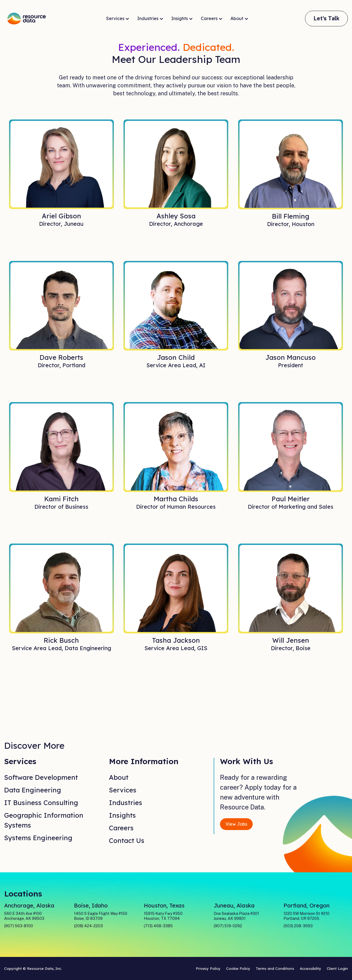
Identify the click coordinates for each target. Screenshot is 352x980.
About (239, 19)
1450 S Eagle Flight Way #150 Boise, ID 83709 (101, 916)
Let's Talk (326, 18)
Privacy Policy (208, 968)
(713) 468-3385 (158, 926)
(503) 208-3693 (298, 926)
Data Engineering (33, 790)
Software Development (41, 777)
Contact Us (127, 840)
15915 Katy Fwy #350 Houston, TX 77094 (163, 916)
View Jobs (236, 824)
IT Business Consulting (41, 803)
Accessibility (310, 968)
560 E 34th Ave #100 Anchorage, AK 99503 (24, 916)
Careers (211, 19)
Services (118, 19)
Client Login (337, 968)
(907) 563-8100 (19, 926)
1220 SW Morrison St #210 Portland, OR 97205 (306, 916)
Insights (182, 19)
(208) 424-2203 (88, 926)
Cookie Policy (238, 968)
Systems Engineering (38, 838)
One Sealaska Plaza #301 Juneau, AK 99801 (236, 916)
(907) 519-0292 (228, 926)
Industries (150, 19)
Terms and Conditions (275, 968)
